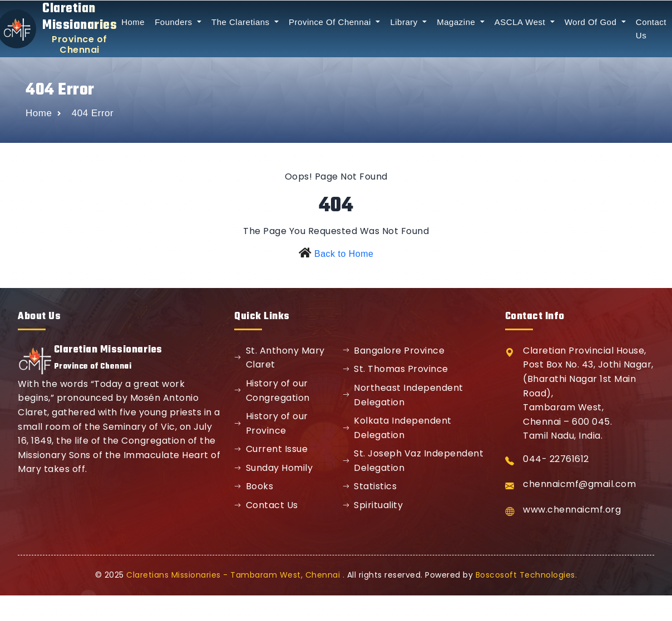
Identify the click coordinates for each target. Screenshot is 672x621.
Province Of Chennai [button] (331, 22)
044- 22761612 (556, 459)
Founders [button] (175, 22)
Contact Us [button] (651, 29)
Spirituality (373, 505)
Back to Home (344, 254)
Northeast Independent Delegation (403, 395)
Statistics (370, 486)
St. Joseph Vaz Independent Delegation (413, 461)
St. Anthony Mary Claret (280, 358)
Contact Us (266, 505)
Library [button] (405, 22)
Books (254, 486)
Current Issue (271, 449)
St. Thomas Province (396, 369)
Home (133, 22)
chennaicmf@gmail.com (579, 484)
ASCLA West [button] (521, 22)
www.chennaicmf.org (572, 510)
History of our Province (271, 423)
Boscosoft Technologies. (527, 575)
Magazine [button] (457, 22)
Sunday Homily (273, 468)
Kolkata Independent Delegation (397, 428)
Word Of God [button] (592, 22)
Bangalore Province (394, 351)
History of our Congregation (272, 391)
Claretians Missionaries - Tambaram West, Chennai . (235, 575)
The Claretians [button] (242, 22)
